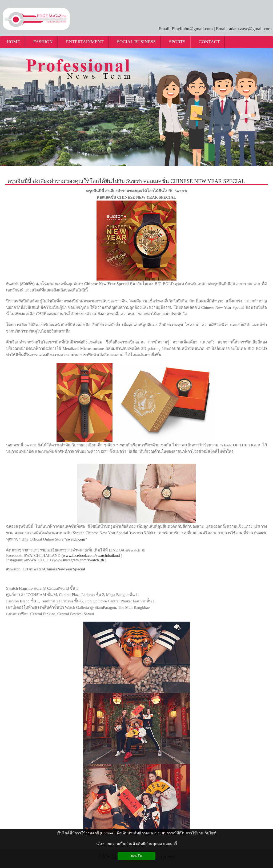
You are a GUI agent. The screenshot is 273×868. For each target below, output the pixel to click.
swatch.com (76, 539)
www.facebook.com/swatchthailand (91, 555)
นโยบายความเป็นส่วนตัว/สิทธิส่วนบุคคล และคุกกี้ (136, 844)
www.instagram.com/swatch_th (79, 560)
